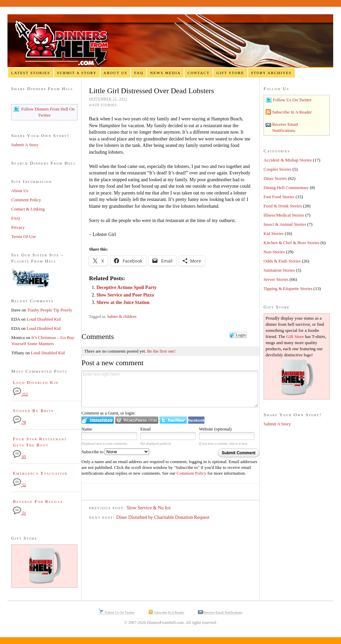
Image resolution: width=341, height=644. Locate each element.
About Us (115, 73)
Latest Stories (31, 73)
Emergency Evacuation (40, 473)
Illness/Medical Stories (284, 215)
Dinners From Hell (170, 41)
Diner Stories (275, 178)
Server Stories (276, 279)
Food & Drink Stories (283, 206)
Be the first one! (161, 351)
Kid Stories (105, 105)
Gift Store (230, 73)
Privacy (18, 227)
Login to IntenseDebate (98, 420)
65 (20, 457)
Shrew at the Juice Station (123, 302)
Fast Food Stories (279, 197)
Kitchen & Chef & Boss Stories (291, 243)
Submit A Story (77, 73)
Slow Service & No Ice (149, 508)
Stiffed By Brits (33, 411)
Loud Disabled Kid (44, 319)
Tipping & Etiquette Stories (288, 289)
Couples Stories (277, 169)
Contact (199, 73)
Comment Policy (192, 473)
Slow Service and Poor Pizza (125, 295)
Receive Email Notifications (223, 613)
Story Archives (271, 73)
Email (146, 429)
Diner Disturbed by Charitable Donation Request (163, 517)
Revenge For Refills (38, 501)
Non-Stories (274, 252)
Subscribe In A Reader (291, 112)
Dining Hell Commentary (286, 188)
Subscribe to (115, 452)
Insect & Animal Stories (285, 224)
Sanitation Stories (279, 270)
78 (20, 422)
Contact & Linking (28, 209)
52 (20, 485)
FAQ (139, 73)
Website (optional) (215, 429)
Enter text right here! (170, 389)
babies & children (122, 317)
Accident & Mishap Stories (288, 160)
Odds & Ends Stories (282, 261)
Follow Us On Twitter (292, 100)
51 (20, 513)
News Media (165, 73)
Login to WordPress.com (137, 420)
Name (87, 429)
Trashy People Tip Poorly (50, 310)
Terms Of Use (24, 236)
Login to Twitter (173, 420)
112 (20, 394)
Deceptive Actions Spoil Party (127, 287)
